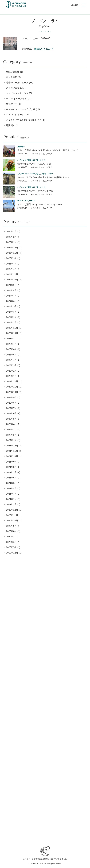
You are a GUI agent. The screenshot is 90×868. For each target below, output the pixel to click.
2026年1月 (11, 242)
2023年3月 (11, 365)
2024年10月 (12, 280)
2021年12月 (12, 446)
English (74, 5)
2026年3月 (11, 231)
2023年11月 (12, 328)
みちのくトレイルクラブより (21, 109)
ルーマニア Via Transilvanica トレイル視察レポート (43, 177)
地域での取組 (13, 72)
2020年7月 (11, 537)
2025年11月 (12, 253)
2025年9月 (11, 258)
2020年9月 (11, 526)
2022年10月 (12, 392)
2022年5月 (11, 419)
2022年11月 (12, 387)
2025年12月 (12, 248)
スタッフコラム (14, 88)
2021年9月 (11, 462)
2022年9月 (11, 398)
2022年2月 (11, 435)
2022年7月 (11, 408)
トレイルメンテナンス (17, 93)
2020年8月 (11, 531)
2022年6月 (11, 413)
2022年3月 (11, 430)
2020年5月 (11, 547)
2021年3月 (11, 494)
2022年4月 (11, 424)
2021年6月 (11, 478)
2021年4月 (11, 488)
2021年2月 (11, 499)
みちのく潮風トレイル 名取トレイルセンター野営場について (48, 150)
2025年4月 (11, 269)
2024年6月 (11, 301)
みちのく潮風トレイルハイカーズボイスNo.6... (41, 204)
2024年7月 (11, 296)
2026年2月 (11, 237)
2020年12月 (12, 510)
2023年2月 (11, 371)
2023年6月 (11, 349)
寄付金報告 (12, 77)
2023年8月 (11, 339)
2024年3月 (11, 312)
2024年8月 (11, 290)
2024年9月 (11, 285)
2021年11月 (12, 451)
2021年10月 (12, 456)
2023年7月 (11, 344)
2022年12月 (12, 381)
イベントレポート (15, 115)
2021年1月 (11, 504)
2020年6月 (11, 542)
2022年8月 (11, 403)
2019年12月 (12, 553)
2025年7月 (11, 264)
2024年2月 (11, 317)
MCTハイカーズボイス (17, 99)
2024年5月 (11, 306)
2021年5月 (11, 483)
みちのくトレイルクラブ (41, 154)
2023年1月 (11, 376)
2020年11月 (12, 515)
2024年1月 (11, 322)
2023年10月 (12, 333)
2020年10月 (12, 521)
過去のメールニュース (17, 83)
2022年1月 (11, 440)
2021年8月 (11, 467)
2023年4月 (11, 360)
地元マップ (12, 104)
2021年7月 (11, 472)
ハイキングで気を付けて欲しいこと (24, 120)
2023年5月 (11, 355)
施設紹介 (11, 125)
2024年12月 (12, 274)
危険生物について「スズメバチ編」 (35, 164)
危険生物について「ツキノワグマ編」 (36, 191)
